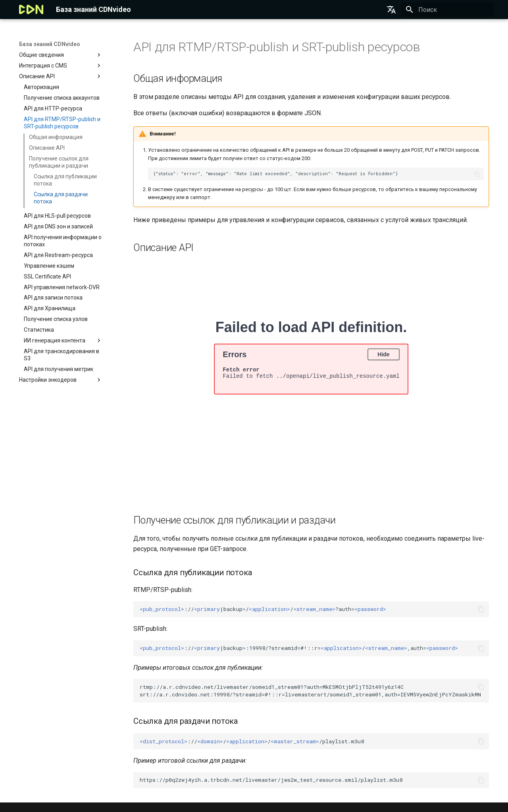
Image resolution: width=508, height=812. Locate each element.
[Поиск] (447, 10)
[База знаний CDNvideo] (31, 10)
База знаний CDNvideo (50, 44)
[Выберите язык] (391, 10)
